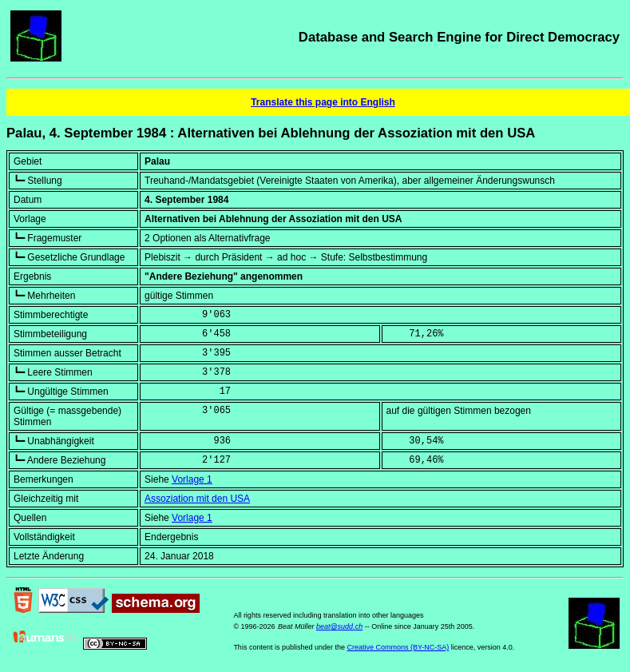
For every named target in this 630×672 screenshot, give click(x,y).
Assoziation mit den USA (197, 499)
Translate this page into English (323, 102)
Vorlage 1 (192, 479)
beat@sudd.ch (339, 626)
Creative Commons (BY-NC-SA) (398, 647)
